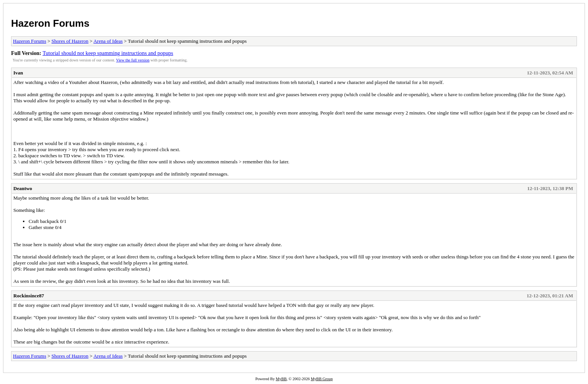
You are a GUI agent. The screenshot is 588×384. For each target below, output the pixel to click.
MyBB (281, 379)
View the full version (133, 60)
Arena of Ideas (108, 41)
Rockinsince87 (29, 296)
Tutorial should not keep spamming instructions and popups (108, 53)
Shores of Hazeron (70, 41)
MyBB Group (322, 379)
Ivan (18, 73)
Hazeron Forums (50, 23)
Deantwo (23, 188)
